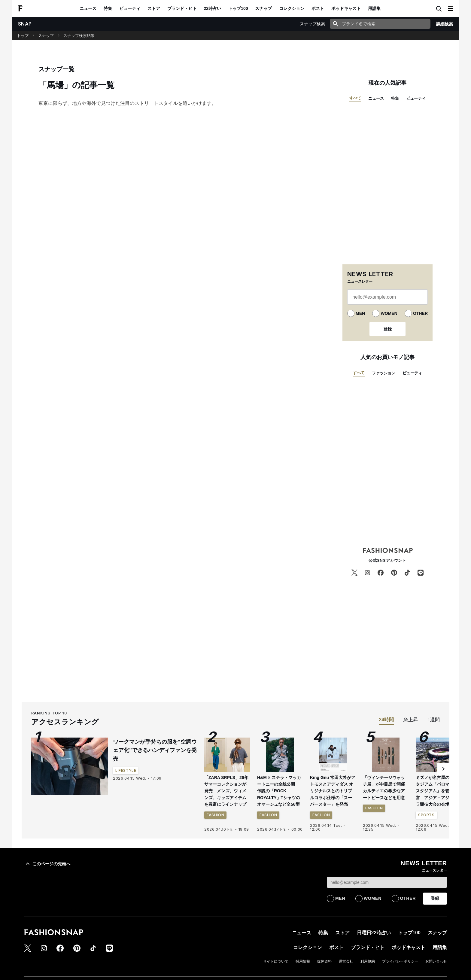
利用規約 (368, 961)
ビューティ (130, 8)
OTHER (420, 313)
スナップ (263, 8)
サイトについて (276, 961)
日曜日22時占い (374, 933)
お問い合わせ (436, 961)
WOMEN (389, 313)
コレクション (292, 8)
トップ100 (238, 8)
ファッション (384, 373)
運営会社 (346, 961)
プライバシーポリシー (400, 961)
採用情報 (303, 961)
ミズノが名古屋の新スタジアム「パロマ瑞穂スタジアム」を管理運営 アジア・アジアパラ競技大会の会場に (437, 791)
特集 (108, 8)
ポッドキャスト (346, 8)
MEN (360, 313)
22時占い (213, 8)
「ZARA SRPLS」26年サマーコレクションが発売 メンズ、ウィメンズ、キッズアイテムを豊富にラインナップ (226, 791)
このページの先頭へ (47, 864)
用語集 (374, 8)
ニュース (88, 8)
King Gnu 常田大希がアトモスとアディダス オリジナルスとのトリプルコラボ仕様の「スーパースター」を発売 (333, 791)
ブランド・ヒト (182, 8)
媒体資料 (324, 961)
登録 (387, 329)
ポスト (318, 8)
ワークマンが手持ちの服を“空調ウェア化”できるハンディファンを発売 (155, 750)
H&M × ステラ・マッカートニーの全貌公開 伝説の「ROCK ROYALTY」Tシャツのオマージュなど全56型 (279, 791)
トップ (23, 36)
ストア (154, 8)
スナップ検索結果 (79, 36)
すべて (355, 98)
